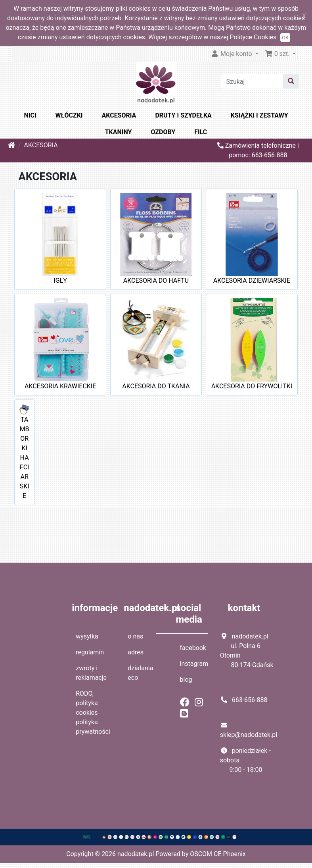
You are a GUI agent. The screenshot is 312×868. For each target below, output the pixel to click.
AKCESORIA (119, 115)
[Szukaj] (252, 81)
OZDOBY (163, 132)
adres (136, 652)
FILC (201, 132)
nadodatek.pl (136, 854)
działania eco (140, 673)
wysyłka (87, 636)
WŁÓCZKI (69, 115)
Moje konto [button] (232, 54)
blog (186, 680)
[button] (280, 54)
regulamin (90, 652)
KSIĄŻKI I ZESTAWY (259, 115)
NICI (30, 115)
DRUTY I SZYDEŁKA (183, 115)
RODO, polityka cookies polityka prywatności (93, 713)
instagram (194, 664)
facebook (193, 648)
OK (285, 38)
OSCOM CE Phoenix (218, 854)
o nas (135, 636)
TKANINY (119, 132)
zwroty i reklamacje (91, 673)
